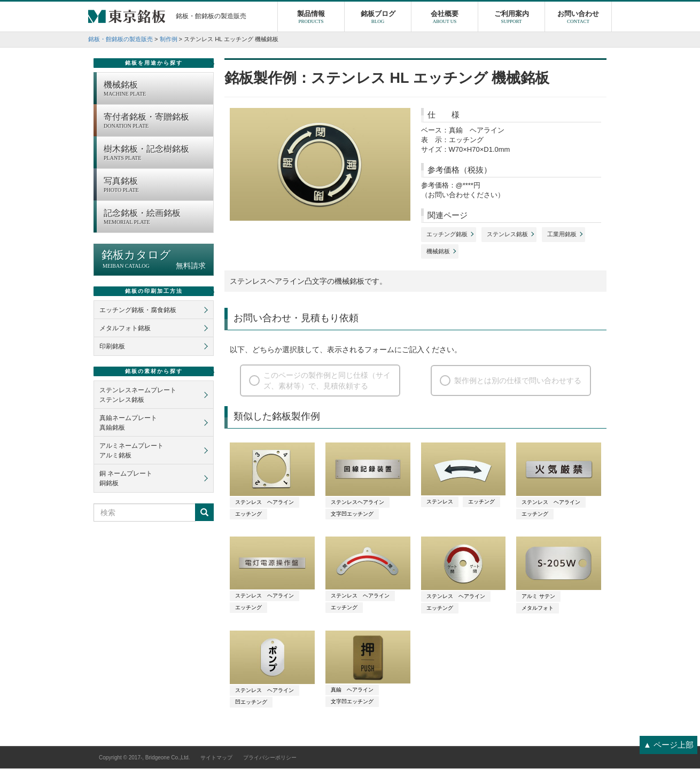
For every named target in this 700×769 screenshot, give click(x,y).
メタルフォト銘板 (125, 329)
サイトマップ (216, 758)
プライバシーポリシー (270, 758)
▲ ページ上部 (668, 745)
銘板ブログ (378, 19)
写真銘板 (156, 186)
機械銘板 (438, 252)
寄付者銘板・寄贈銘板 (156, 122)
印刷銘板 (112, 347)
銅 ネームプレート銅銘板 (126, 479)
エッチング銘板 (447, 235)
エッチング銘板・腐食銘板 (138, 310)
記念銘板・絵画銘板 (156, 218)
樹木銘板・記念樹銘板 (156, 154)
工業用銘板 (562, 235)
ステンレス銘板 (507, 235)
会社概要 (445, 19)
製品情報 (311, 19)
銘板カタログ (154, 260)
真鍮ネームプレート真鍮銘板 (128, 423)
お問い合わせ (578, 19)
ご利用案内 (511, 19)
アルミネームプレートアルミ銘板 (131, 451)
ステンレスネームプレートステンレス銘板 (138, 395)
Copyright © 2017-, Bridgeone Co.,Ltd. (144, 758)
